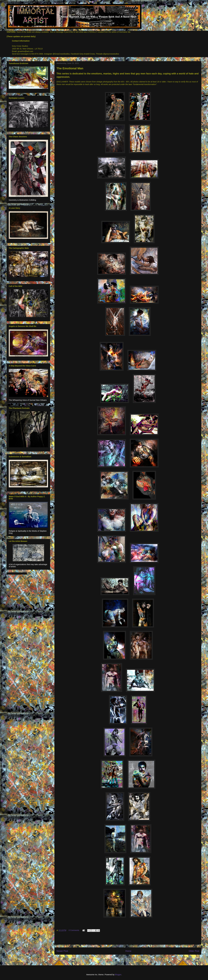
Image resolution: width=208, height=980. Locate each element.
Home (128, 951)
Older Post (194, 951)
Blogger (118, 975)
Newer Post (62, 951)
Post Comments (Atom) (134, 958)
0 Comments (74, 930)
